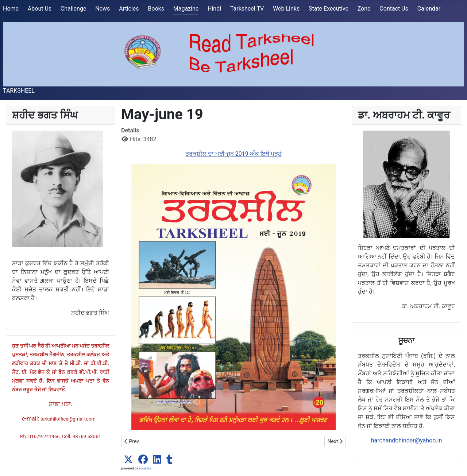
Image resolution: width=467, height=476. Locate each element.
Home (11, 9)
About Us (40, 9)
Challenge (74, 9)
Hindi (214, 9)
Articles (129, 9)
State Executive (329, 9)
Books (156, 9)
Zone (364, 9)
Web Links (286, 9)
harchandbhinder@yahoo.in (407, 440)
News (103, 9)
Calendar (429, 9)
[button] (128, 460)
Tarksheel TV (247, 9)
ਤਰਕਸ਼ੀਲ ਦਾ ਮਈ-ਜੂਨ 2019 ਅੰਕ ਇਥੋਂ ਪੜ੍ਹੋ (233, 154)
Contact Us (394, 9)
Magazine (186, 9)
